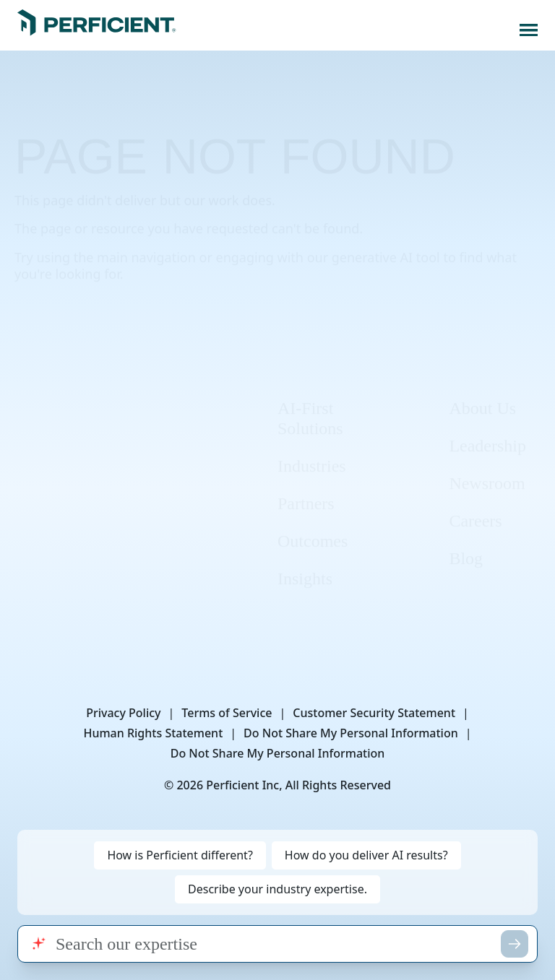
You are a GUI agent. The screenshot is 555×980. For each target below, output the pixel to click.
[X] (142, 455)
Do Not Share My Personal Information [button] (278, 753)
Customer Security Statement (374, 713)
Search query (17, 925)
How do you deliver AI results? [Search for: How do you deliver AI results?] (366, 855)
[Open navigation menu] (529, 30)
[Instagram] (92, 455)
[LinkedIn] (42, 455)
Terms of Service (227, 713)
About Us (482, 385)
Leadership (487, 422)
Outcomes (313, 518)
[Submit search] (515, 944)
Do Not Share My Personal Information (351, 733)
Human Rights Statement (153, 733)
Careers (475, 498)
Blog (466, 535)
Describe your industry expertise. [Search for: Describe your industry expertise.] (277, 889)
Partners (306, 480)
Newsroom (487, 460)
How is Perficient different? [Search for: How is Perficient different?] (180, 855)
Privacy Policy (123, 713)
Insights (305, 555)
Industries (312, 443)
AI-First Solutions (310, 395)
